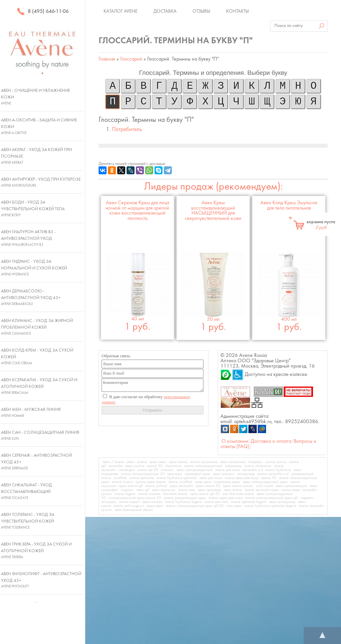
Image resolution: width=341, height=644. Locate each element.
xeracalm (115, 466)
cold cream (264, 486)
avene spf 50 (148, 470)
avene (142, 462)
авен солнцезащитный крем (265, 482)
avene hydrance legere (183, 502)
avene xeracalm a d (273, 474)
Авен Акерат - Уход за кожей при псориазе (36, 156)
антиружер (246, 474)
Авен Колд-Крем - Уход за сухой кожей (37, 357)
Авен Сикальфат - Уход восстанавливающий (26, 491)
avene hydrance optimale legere (270, 506)
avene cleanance (258, 466)
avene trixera (122, 482)
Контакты (237, 11)
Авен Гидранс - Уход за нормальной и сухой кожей (34, 268)
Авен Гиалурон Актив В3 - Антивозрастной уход (28, 238)
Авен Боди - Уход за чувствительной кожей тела (33, 209)
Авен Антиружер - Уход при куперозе (41, 182)
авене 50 (269, 478)
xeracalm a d (253, 470)
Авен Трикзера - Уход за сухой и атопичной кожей (36, 551)
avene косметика (204, 462)
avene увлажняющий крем (185, 498)
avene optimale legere (249, 502)
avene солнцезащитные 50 (143, 474)
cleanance (173, 466)
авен (131, 462)
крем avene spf (131, 486)
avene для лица (227, 470)
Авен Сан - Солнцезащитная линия (40, 435)
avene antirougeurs (129, 506)
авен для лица (211, 478)
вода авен (155, 506)
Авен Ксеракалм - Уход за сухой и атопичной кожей (39, 386)
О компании (235, 441)
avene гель (186, 490)
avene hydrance (278, 470)
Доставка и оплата (271, 441)
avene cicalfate (180, 482)
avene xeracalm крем (262, 490)
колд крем (203, 482)
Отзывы (201, 11)
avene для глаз (216, 502)
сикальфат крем (197, 474)
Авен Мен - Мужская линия (31, 412)
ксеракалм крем (227, 482)
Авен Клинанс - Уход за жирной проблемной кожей (37, 327)
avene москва (149, 494)
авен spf (143, 490)
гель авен (234, 506)
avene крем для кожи (226, 498)
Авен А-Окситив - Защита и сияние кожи (39, 126)
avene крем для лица (242, 478)
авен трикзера (209, 490)
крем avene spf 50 (205, 494)
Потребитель (127, 130)
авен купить (135, 466)
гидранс (127, 490)
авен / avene (113, 462)
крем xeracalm (181, 486)
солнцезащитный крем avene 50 (135, 498)
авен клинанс (224, 474)
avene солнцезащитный (203, 466)
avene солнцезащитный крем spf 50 (195, 506)
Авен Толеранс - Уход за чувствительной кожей (28, 521)
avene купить (276, 462)
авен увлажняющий (291, 486)
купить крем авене (151, 482)
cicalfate (120, 478)
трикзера (174, 474)
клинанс (167, 470)
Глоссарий (131, 59)
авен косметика (233, 462)
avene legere (125, 494)
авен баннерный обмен (134, 510)
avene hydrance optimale (177, 478)
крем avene (178, 462)
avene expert (129, 502)
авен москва (152, 502)
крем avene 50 (208, 486)
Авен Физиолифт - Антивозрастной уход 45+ (41, 580)
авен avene (233, 490)
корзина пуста (321, 225)
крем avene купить (238, 486)
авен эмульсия (164, 490)
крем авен (158, 462)
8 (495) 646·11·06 (43, 12)
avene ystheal (156, 486)
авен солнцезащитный (194, 470)
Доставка (165, 11)
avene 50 (155, 466)
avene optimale (142, 478)
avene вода (291, 490)
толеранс (255, 462)
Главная (107, 59)
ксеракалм (233, 466)
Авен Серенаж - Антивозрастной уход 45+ (36, 462)
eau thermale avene (238, 494)
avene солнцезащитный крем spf (272, 498)
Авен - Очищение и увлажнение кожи (35, 97)
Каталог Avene (121, 11)
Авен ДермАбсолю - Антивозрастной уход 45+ (31, 297)
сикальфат (127, 470)
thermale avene (175, 494)
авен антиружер (282, 502)
